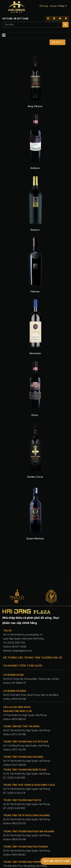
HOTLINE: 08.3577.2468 (57, 861)
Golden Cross (35, 477)
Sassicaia (35, 353)
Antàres (35, 168)
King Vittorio (35, 106)
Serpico (35, 230)
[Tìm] (65, 25)
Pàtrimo (35, 292)
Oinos (35, 415)
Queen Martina (35, 539)
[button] (57, 42)
